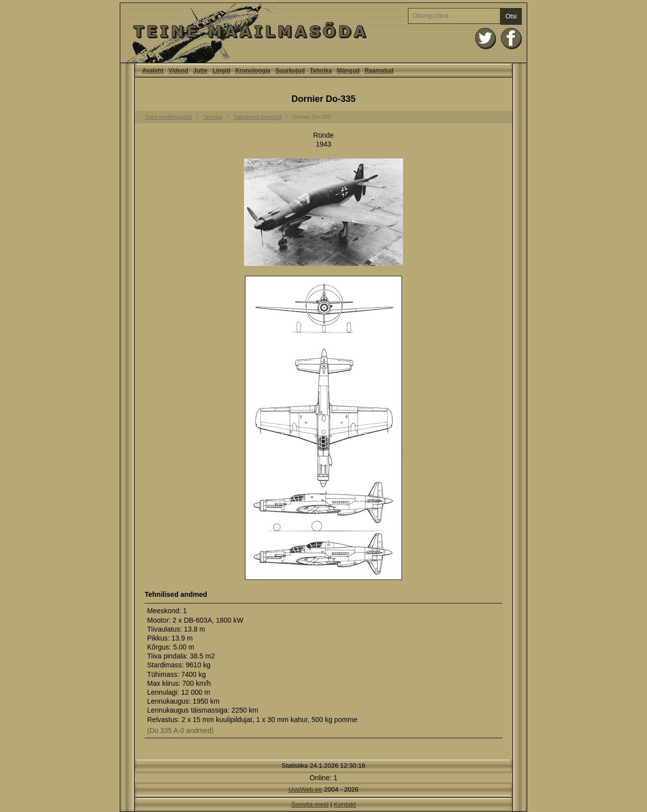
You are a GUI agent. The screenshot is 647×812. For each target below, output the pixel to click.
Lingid (221, 71)
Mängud (348, 71)
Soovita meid (310, 804)
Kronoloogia (253, 71)
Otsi (511, 16)
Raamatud (379, 71)
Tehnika (321, 71)
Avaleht (323, 33)
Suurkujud (290, 71)
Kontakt (345, 804)
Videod (178, 71)
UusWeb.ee (306, 789)
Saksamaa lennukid (257, 117)
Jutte (201, 71)
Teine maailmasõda (168, 117)
